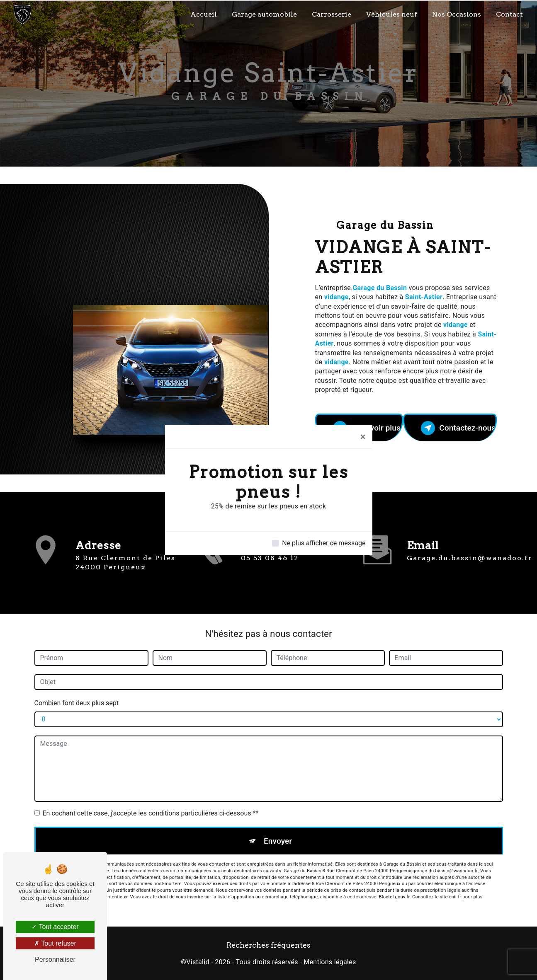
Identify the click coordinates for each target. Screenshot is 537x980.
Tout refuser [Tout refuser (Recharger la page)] (55, 943)
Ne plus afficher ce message (324, 543)
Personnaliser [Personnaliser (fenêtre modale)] (55, 959)
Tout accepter (55, 927)
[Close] (363, 437)
